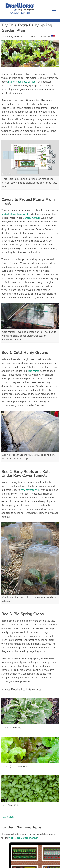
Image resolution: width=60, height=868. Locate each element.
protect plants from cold (15, 214)
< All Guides (8, 817)
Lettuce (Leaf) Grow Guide (15, 766)
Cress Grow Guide (11, 805)
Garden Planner (31, 218)
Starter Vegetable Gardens (22, 82)
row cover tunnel (30, 490)
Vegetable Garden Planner (23, 838)
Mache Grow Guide (11, 728)
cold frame (33, 371)
